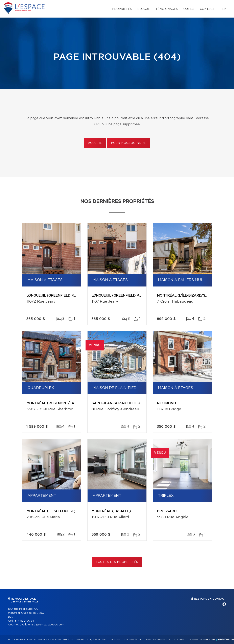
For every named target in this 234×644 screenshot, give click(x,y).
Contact (207, 9)
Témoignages (167, 9)
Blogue (144, 9)
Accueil (95, 143)
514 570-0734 (24, 621)
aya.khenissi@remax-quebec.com (42, 625)
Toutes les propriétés (117, 562)
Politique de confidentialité (157, 640)
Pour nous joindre (128, 143)
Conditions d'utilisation (193, 640)
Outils (189, 9)
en (224, 9)
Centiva (223, 639)
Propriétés (122, 9)
